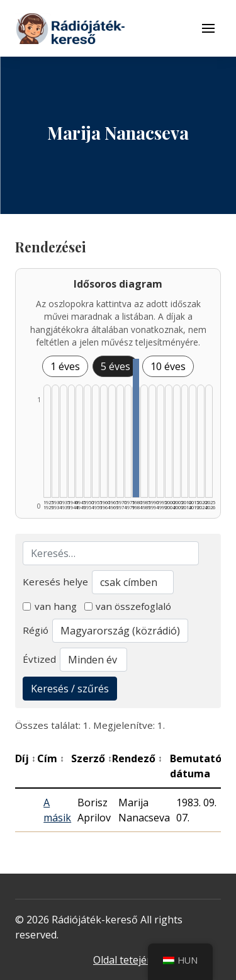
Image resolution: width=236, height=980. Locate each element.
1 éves (65, 366)
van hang (50, 606)
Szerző (92, 758)
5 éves (115, 366)
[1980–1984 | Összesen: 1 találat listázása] (136, 428)
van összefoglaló (128, 606)
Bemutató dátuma (199, 766)
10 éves (168, 366)
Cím (51, 758)
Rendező (137, 758)
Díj (25, 758)
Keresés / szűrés (70, 689)
